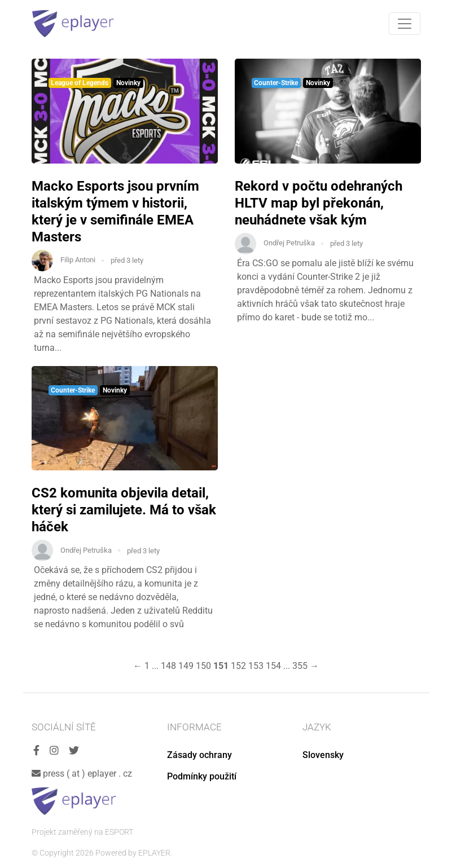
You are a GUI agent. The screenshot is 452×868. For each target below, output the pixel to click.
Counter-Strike (276, 83)
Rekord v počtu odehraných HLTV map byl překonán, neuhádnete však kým (319, 203)
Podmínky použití (202, 776)
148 (168, 666)
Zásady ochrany (199, 755)
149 (186, 666)
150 (203, 666)
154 (273, 666)
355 (300, 666)
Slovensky (323, 755)
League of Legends (80, 83)
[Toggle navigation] (405, 24)
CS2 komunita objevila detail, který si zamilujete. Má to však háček (124, 510)
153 (256, 666)
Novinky (128, 83)
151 (221, 666)
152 (238, 666)
